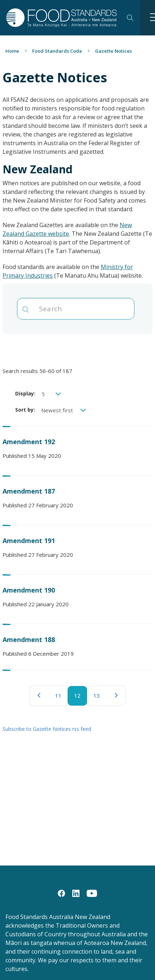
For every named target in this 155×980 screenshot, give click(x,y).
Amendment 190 (29, 590)
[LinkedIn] (76, 893)
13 (100, 697)
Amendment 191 (29, 541)
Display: (25, 393)
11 (61, 697)
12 (81, 699)
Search (130, 18)
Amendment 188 (29, 639)
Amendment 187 (29, 491)
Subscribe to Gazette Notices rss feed (47, 729)
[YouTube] (92, 893)
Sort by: (25, 410)
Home (12, 51)
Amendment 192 (29, 442)
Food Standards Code (57, 51)
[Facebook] (61, 893)
